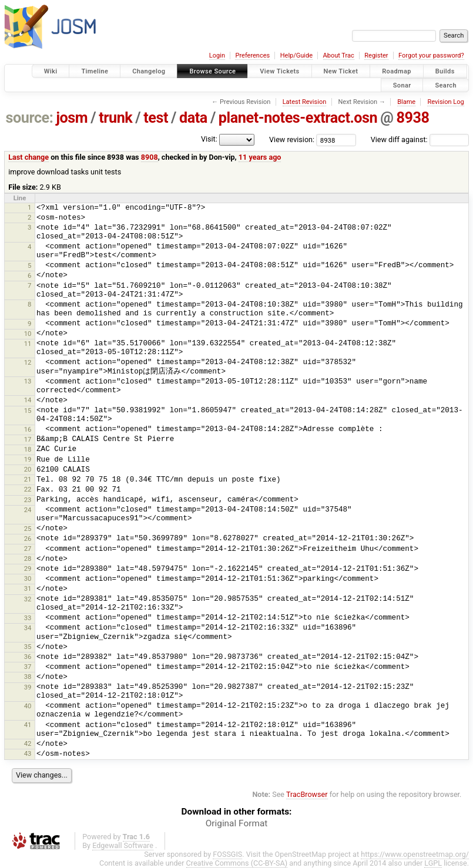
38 (28, 677)
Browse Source (212, 71)
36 (28, 657)
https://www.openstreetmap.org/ (415, 854)
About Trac (339, 55)
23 (28, 500)
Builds (445, 71)
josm (72, 118)
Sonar (402, 85)
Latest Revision (305, 102)
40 (28, 706)
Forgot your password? (431, 55)
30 (28, 578)
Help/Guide (296, 55)
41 (28, 725)
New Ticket (341, 71)
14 (28, 400)
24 (28, 510)
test (156, 118)
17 (28, 439)
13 (28, 381)
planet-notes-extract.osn (298, 118)
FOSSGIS (227, 854)
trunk (115, 118)
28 (28, 559)
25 (28, 529)
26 (28, 539)
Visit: (209, 139)
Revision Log (445, 102)
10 (28, 334)
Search (446, 85)
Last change (28, 157)
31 (28, 588)
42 (28, 743)
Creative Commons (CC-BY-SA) (237, 863)
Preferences (252, 55)
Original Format (237, 823)
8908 (150, 157)
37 (28, 667)
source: (30, 118)
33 (28, 618)
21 (28, 479)
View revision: (292, 139)
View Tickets (279, 71)
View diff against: (420, 139)
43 (28, 753)
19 (28, 459)
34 (28, 628)
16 (28, 429)
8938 (412, 118)
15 (28, 411)
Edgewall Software (123, 845)
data (193, 118)
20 (28, 469)
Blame (406, 102)
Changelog (149, 71)
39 (28, 687)
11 (28, 344)
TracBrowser (307, 794)
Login (217, 55)
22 (28, 489)
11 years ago (260, 157)
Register (376, 55)
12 (28, 362)
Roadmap (397, 71)
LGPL (433, 863)
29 (28, 568)
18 (28, 449)
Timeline (95, 71)
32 (28, 599)
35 (28, 647)
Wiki (51, 71)
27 (28, 549)
